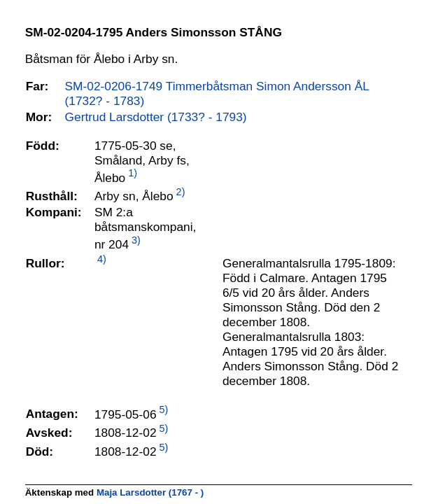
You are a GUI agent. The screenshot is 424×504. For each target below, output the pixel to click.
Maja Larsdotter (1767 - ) (150, 492)
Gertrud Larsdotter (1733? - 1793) (156, 117)
